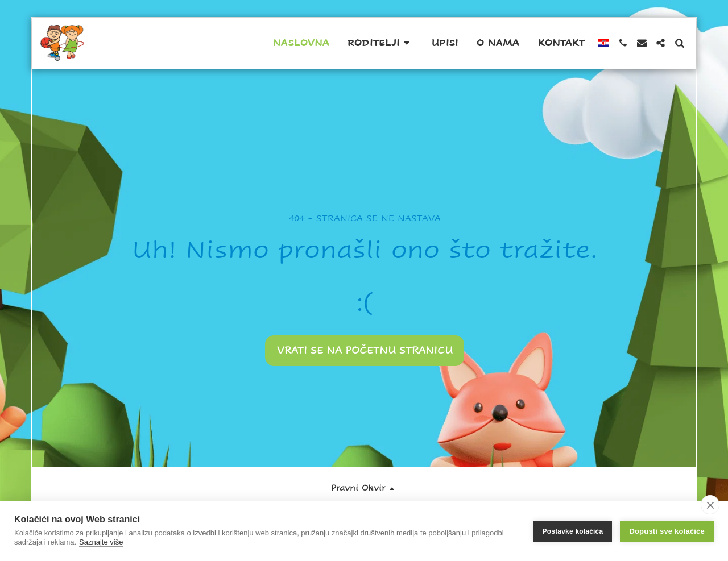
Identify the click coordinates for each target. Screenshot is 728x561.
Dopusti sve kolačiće (667, 531)
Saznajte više (101, 542)
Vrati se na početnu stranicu (365, 350)
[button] (380, 43)
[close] (710, 505)
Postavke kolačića (573, 531)
